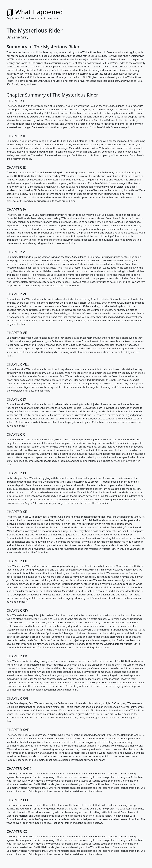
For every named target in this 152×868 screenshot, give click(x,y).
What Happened (35, 12)
